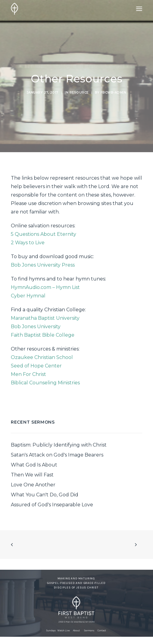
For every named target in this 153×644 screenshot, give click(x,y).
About (76, 630)
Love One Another (33, 485)
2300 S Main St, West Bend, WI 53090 (76, 622)
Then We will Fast (32, 475)
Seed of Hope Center (36, 366)
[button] (139, 9)
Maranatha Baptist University (45, 318)
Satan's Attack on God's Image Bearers (57, 455)
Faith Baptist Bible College (43, 335)
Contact (102, 630)
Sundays (51, 630)
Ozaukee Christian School (42, 357)
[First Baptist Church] (14, 9)
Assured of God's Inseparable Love (52, 505)
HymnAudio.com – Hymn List (45, 287)
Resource (79, 93)
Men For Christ (28, 374)
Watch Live (64, 630)
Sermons (89, 630)
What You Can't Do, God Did (45, 495)
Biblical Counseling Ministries (45, 383)
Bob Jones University (36, 327)
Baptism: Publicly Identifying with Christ (59, 445)
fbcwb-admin (114, 93)
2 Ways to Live (28, 243)
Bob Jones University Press (43, 265)
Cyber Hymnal (28, 296)
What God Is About (34, 465)
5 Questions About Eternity (44, 234)
